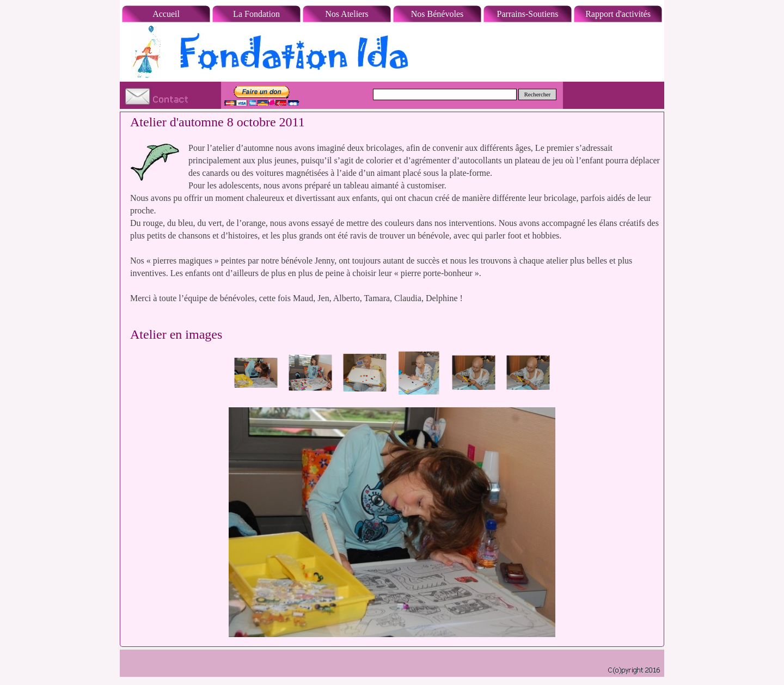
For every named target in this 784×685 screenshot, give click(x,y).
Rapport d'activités (618, 14)
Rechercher (538, 94)
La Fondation (256, 14)
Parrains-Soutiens (528, 14)
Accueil (166, 14)
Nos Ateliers (347, 14)
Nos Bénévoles (437, 14)
